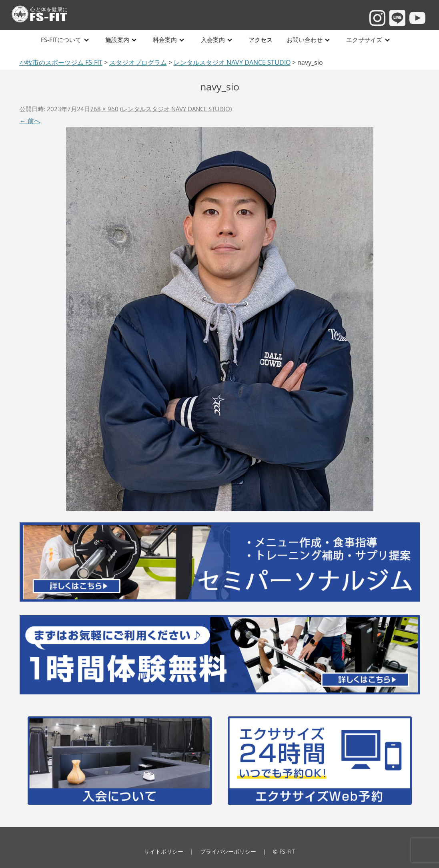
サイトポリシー (164, 851)
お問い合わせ (304, 40)
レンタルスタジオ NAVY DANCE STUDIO (176, 109)
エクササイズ (363, 40)
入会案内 (212, 40)
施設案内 (117, 40)
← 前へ (30, 121)
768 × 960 (104, 109)
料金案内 (165, 40)
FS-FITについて (61, 40)
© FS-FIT (284, 851)
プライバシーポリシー (228, 851)
